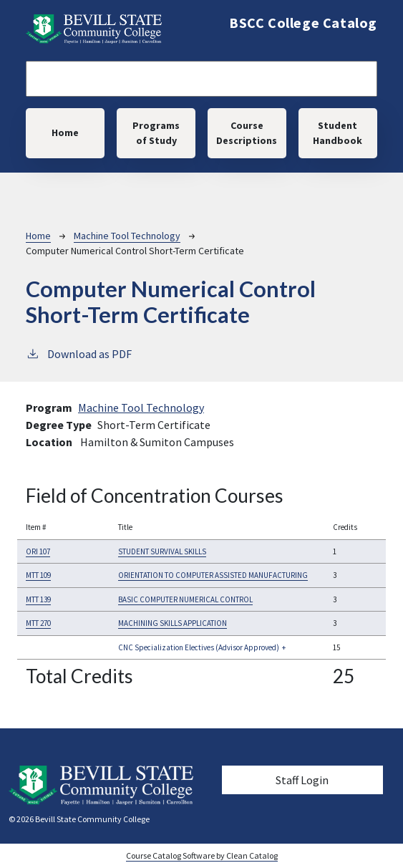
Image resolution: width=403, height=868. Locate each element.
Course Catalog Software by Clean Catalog (202, 855)
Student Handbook (338, 133)
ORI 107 (38, 551)
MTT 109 (38, 575)
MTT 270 (38, 623)
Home (65, 132)
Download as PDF (79, 353)
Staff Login (302, 780)
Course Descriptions (247, 133)
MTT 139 (38, 599)
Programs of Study (156, 133)
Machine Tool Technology (127, 236)
